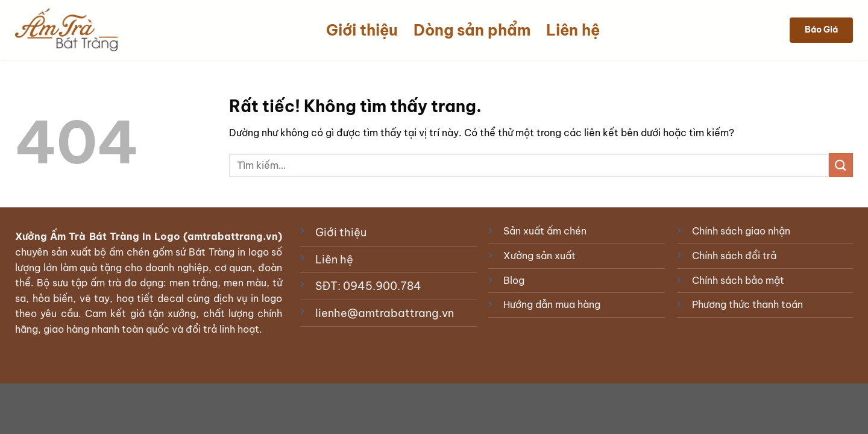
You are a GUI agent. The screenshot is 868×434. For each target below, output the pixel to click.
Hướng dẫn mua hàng (552, 304)
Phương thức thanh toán (747, 304)
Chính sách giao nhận (741, 231)
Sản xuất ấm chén (545, 231)
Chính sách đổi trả (734, 256)
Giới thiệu (362, 30)
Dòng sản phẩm (472, 30)
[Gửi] (841, 165)
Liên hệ (573, 30)
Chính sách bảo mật (738, 280)
